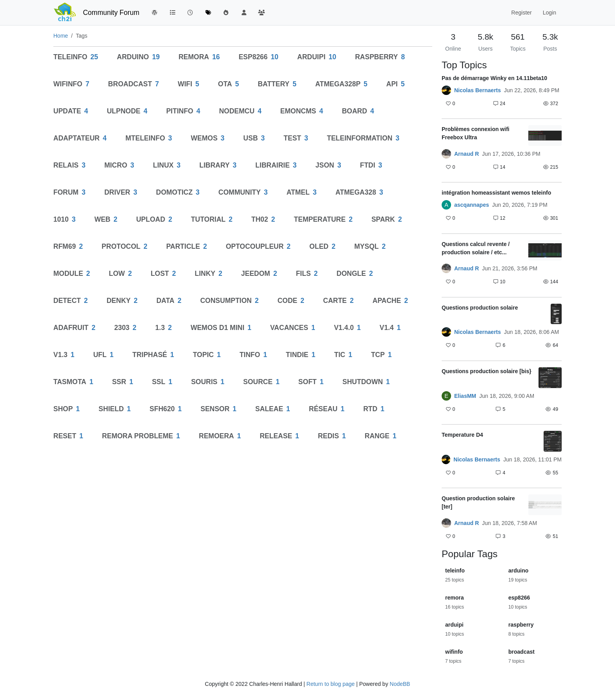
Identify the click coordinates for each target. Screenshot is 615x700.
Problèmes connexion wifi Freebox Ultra (476, 133)
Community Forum (111, 13)
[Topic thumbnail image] (545, 136)
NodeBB (400, 684)
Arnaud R (467, 154)
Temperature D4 (462, 435)
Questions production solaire (480, 308)
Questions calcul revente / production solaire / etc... (476, 248)
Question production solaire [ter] (478, 502)
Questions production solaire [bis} (487, 371)
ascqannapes (472, 205)
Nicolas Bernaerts (478, 90)
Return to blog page (330, 684)
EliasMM (465, 396)
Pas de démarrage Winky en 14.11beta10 (494, 78)
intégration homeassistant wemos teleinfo (496, 193)
